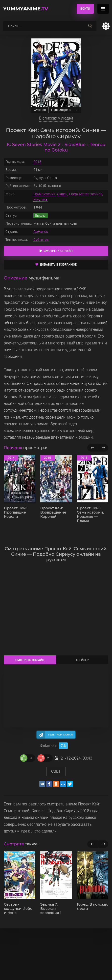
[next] (103, 844)
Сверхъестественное (86, 194)
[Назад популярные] (93, 448)
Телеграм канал (60, 735)
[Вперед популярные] (103, 448)
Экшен (62, 194)
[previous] (93, 844)
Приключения (45, 194)
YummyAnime (26, 9)
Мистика (40, 199)
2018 (37, 162)
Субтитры (41, 240)
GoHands (41, 232)
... (77, 110)
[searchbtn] (90, 26)
